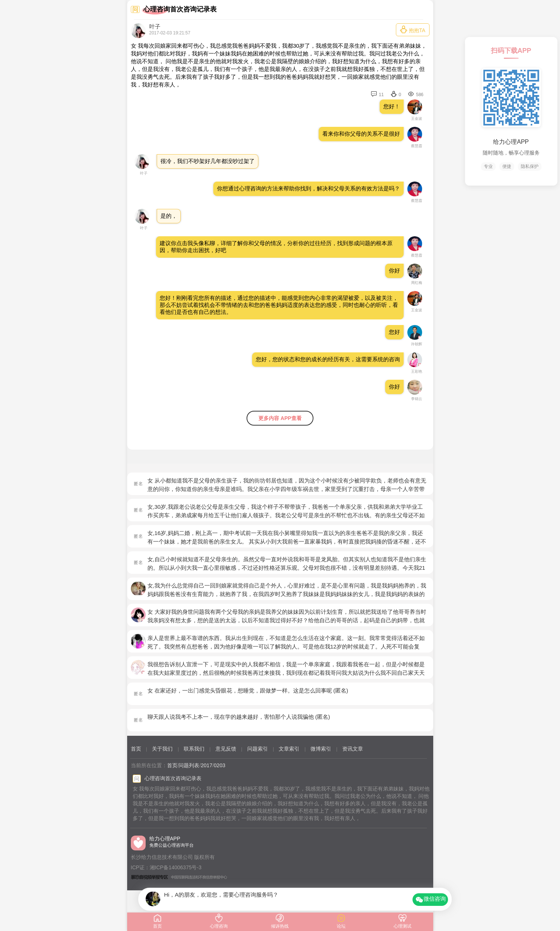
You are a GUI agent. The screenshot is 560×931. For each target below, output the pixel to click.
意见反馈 (226, 749)
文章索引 (289, 749)
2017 (206, 765)
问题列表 (189, 765)
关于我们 (162, 749)
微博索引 (321, 749)
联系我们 (194, 749)
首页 (136, 749)
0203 (219, 765)
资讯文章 (353, 749)
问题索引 (258, 749)
